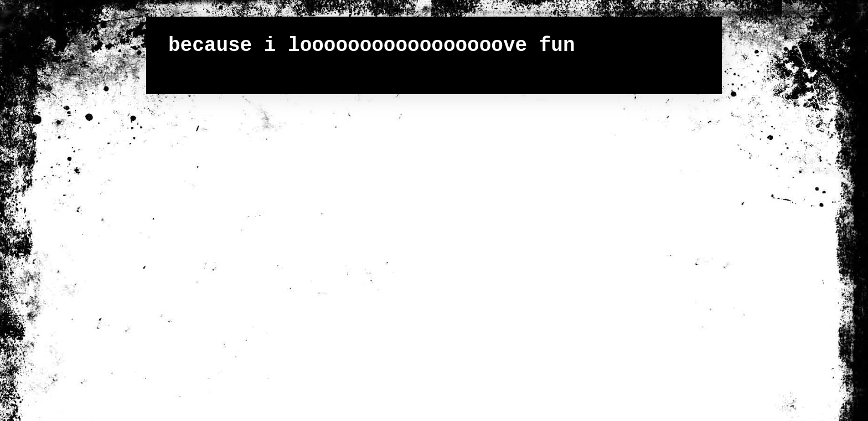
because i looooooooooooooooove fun (372, 46)
